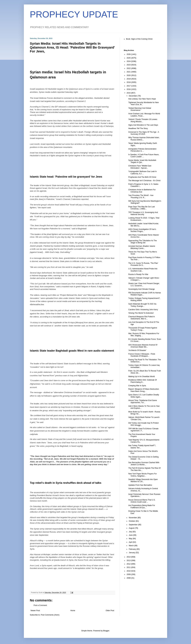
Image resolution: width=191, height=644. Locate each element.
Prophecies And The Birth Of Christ (142, 177)
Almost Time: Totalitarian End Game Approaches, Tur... (143, 401)
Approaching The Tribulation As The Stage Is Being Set (143, 242)
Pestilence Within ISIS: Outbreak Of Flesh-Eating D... (143, 381)
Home (73, 611)
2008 (129, 578)
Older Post (110, 611)
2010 (129, 571)
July (131, 532)
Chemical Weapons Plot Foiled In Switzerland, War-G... (142, 318)
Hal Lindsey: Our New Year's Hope (142, 99)
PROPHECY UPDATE (74, 14)
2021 (129, 72)
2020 (129, 75)
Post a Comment (40, 605)
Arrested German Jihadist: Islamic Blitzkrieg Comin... (142, 247)
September (133, 525)
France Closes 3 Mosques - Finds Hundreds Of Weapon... (142, 355)
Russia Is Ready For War (138, 274)
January (132, 553)
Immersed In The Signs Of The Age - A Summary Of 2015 (144, 133)
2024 (129, 61)
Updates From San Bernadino (140, 485)
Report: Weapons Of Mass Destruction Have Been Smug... (144, 390)
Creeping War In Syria (137, 386)
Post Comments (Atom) (50, 615)
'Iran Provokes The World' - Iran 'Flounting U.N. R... (141, 196)
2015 (129, 93)
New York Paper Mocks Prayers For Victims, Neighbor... (143, 475)
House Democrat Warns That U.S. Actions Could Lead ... (142, 501)
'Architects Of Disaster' (137, 350)
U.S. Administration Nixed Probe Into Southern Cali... (143, 270)
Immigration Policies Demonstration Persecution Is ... (142, 150)
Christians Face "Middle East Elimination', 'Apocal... (140, 167)
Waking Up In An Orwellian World (142, 377)
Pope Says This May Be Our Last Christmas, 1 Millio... (142, 208)
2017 (129, 86)
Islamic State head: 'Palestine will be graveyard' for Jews (66, 177)
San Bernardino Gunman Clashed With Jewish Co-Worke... (144, 464)
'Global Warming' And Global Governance (140, 109)
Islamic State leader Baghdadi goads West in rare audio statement (72, 351)
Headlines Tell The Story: (138, 128)
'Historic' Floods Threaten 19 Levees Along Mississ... (143, 120)
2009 (129, 574)
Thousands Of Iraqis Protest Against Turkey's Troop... (143, 329)
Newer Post (35, 611)
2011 (129, 567)
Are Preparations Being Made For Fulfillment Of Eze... (142, 506)
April (131, 542)
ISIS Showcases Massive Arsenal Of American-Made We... (143, 346)
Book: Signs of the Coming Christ (139, 39)
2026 (129, 54)
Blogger (106, 631)
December (133, 96)
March (132, 546)
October (132, 521)
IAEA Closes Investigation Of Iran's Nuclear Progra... (142, 230)
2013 (129, 561)
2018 (129, 82)
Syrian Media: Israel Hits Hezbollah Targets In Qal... (142, 161)
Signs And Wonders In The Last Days (143, 125)
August (132, 528)
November (133, 518)
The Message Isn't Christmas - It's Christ (144, 181)
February (133, 549)
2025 (129, 58)
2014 (129, 557)
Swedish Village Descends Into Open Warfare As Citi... (143, 480)
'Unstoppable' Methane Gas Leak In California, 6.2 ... (143, 172)
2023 (129, 65)
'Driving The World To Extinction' (141, 313)
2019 (129, 79)
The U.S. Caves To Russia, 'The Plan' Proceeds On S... (143, 264)
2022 (129, 68)
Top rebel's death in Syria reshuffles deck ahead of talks (66, 483)
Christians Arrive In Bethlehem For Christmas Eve (142, 191)
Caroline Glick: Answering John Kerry (143, 310)
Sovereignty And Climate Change (142, 289)
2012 (129, 564)
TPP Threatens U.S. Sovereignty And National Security (143, 213)
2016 (129, 89)
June (131, 535)
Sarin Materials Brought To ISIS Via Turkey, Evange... (142, 305)
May (131, 539)
